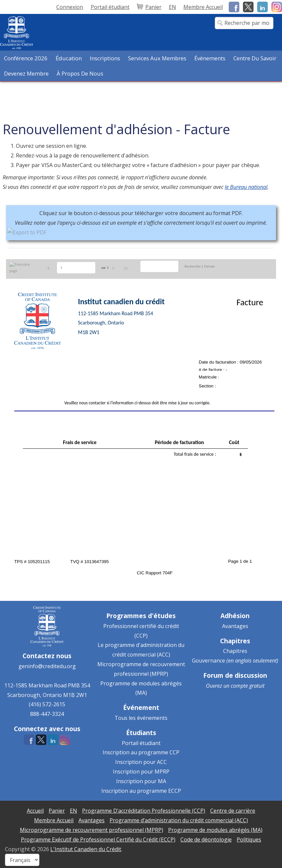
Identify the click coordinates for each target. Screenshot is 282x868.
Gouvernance (209, 661)
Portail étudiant (141, 743)
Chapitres (235, 651)
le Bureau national (246, 187)
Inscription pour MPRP (141, 772)
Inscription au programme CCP (141, 752)
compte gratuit (248, 686)
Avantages (235, 626)
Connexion (70, 7)
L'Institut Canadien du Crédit (86, 849)
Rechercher (193, 266)
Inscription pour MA (141, 781)
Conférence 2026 (26, 58)
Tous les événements (141, 718)
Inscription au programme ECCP (141, 791)
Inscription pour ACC (141, 762)
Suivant (209, 266)
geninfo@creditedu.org (47, 666)
